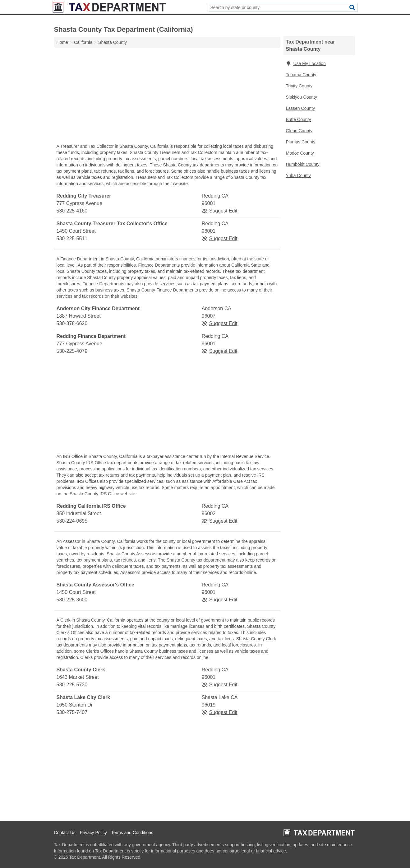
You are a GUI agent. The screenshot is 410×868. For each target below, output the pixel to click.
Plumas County (301, 142)
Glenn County (299, 131)
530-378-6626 (72, 323)
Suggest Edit (220, 211)
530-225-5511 (72, 238)
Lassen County (300, 108)
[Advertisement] (167, 97)
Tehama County (301, 75)
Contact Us (65, 833)
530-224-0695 (72, 521)
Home (62, 42)
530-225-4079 (72, 351)
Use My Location (306, 63)
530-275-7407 (72, 712)
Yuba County (298, 175)
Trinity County (299, 86)
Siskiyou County (302, 97)
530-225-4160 (72, 211)
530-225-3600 (72, 600)
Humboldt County (303, 164)
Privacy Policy (93, 833)
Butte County (299, 119)
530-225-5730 (72, 685)
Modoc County (300, 153)
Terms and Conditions (132, 833)
